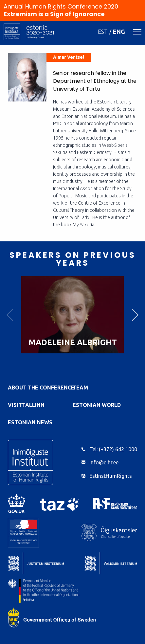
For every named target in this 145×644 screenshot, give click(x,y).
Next (135, 315)
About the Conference (41, 388)
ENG (119, 32)
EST (103, 32)
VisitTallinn (26, 405)
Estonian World (97, 405)
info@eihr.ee (104, 462)
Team (80, 388)
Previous (10, 315)
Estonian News (30, 422)
